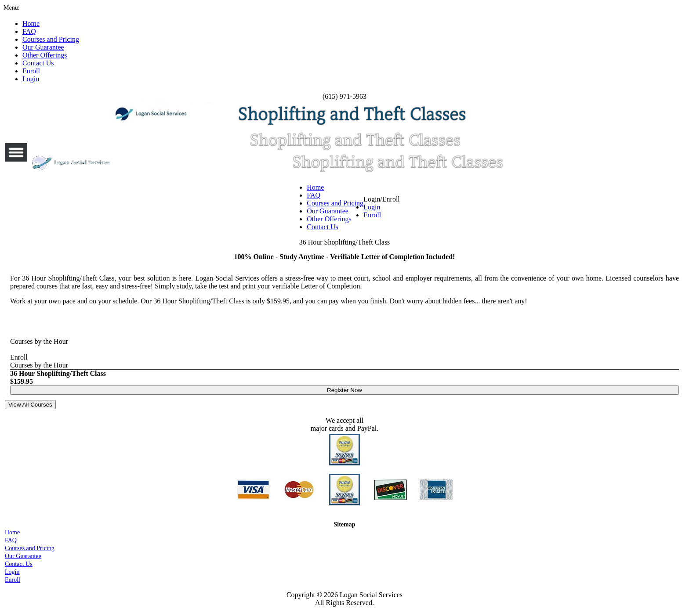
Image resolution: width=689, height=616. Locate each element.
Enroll (372, 215)
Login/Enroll (382, 207)
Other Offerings (329, 219)
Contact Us (323, 227)
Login (372, 207)
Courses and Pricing (335, 203)
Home (315, 187)
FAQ (314, 195)
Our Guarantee (328, 211)
